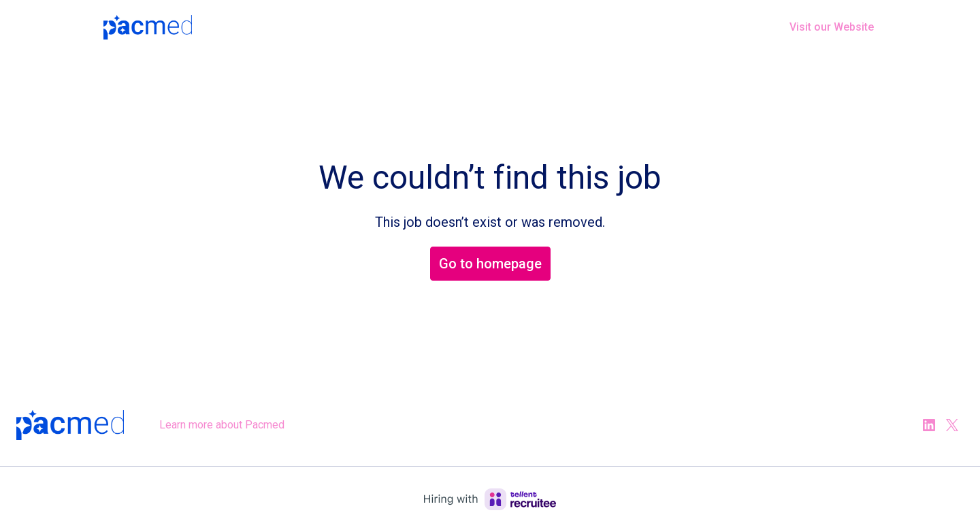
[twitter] (952, 425)
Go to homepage (490, 264)
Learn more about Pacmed (222, 425)
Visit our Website (832, 27)
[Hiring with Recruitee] (490, 499)
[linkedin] (929, 425)
